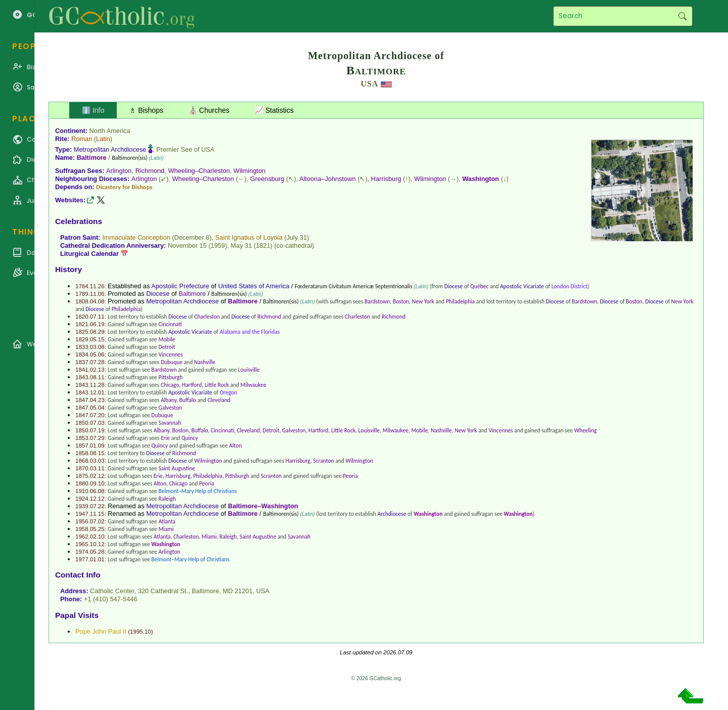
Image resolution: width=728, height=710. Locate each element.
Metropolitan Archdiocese (110, 149)
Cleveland (219, 400)
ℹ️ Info (93, 110)
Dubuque (172, 362)
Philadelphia (460, 301)
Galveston (170, 408)
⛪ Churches (209, 110)
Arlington (119, 171)
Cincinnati (170, 324)
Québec (479, 286)
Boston (401, 301)
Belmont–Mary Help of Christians (197, 491)
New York (423, 301)
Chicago (170, 385)
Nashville (205, 362)
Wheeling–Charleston (199, 171)
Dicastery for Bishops (124, 187)
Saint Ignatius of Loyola (249, 237)
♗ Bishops (146, 110)
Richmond (150, 171)
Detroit (167, 347)
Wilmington (249, 171)
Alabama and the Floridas (249, 332)
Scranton (323, 461)
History (69, 269)
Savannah (170, 423)
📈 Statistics (274, 110)
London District (570, 286)
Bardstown (377, 301)
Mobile (167, 339)
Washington (481, 179)
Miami (166, 529)
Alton (235, 446)
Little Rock (217, 385)
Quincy (190, 438)
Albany (169, 400)
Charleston (207, 317)
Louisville (249, 370)
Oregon (228, 392)
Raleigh (167, 499)
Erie (165, 438)
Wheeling (586, 430)
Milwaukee (254, 385)
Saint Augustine (177, 468)
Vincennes (170, 354)
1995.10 (141, 632)
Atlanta (167, 521)
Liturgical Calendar (89, 254)
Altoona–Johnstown (328, 179)
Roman (82, 139)
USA (369, 84)
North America (110, 131)
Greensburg (267, 179)
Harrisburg (386, 179)
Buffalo (188, 400)
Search (682, 16)
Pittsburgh (170, 377)
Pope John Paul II (101, 631)
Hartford (192, 385)
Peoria (350, 476)
